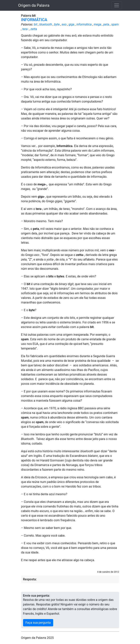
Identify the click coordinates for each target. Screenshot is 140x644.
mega (97, 24)
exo (64, 24)
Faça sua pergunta (38, 623)
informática (84, 24)
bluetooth (46, 24)
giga (71, 24)
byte (57, 24)
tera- (25, 29)
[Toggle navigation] (117, 5)
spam (115, 24)
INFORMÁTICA (34, 20)
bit (36, 24)
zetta (34, 29)
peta (106, 24)
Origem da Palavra (34, 5)
